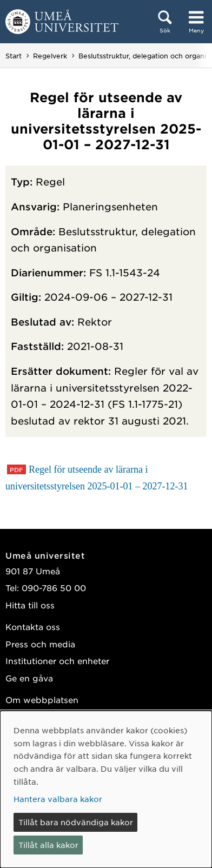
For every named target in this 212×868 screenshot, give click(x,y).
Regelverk (50, 56)
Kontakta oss (33, 627)
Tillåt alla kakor (48, 845)
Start (14, 56)
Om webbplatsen (42, 700)
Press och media (40, 644)
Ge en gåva (29, 678)
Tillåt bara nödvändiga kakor (76, 822)
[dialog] (106, 789)
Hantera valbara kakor (58, 799)
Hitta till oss (30, 605)
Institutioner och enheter (57, 661)
